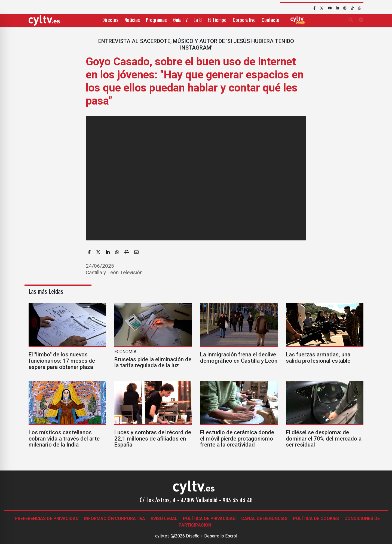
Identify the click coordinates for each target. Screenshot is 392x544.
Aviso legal (164, 519)
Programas (156, 21)
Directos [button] (110, 21)
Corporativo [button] (244, 21)
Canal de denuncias (264, 519)
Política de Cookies (316, 519)
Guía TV (180, 21)
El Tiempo (217, 21)
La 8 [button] (198, 21)
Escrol (231, 536)
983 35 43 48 (238, 501)
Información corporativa (115, 519)
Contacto (270, 21)
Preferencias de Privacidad (47, 519)
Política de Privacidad (209, 519)
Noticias (132, 21)
